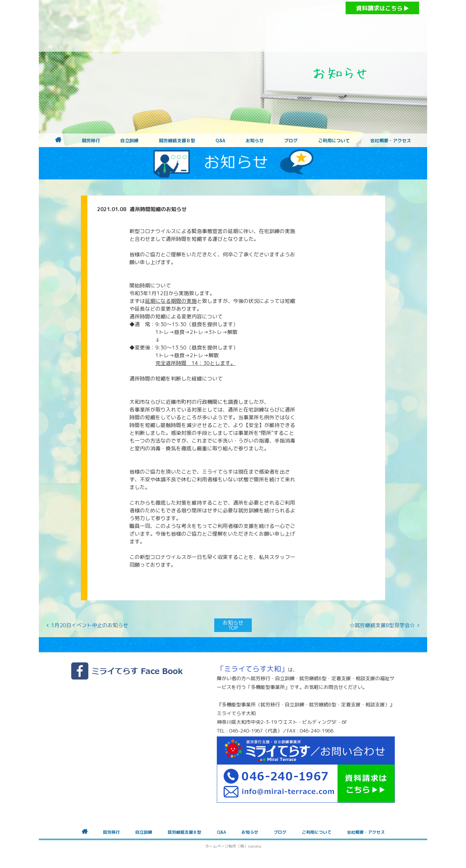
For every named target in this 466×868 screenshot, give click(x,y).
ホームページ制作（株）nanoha (233, 846)
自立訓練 (129, 141)
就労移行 (91, 141)
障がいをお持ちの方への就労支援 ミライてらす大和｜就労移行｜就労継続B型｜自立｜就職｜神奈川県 (220, 26)
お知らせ (255, 141)
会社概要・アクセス (391, 141)
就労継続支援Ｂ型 (177, 141)
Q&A (220, 141)
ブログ (291, 141)
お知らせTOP (233, 625)
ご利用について (334, 141)
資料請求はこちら (382, 8)
